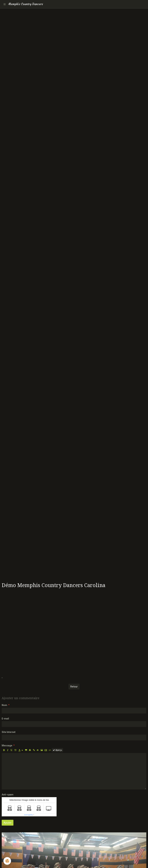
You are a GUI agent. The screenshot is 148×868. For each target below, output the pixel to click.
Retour (74, 687)
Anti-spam (8, 795)
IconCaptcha (28, 815)
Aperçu (57, 750)
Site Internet (9, 732)
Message (7, 746)
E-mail (5, 719)
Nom (4, 705)
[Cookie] (7, 861)
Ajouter (8, 823)
